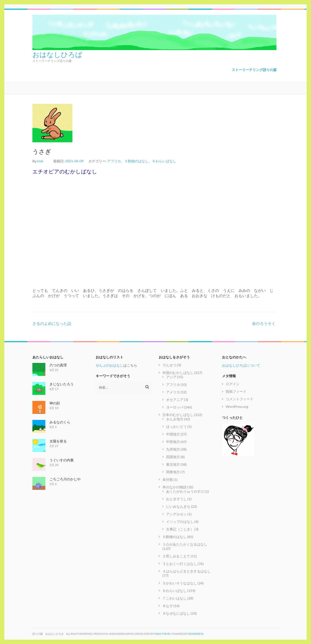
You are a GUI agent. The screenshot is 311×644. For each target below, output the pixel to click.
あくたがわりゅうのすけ (185, 491)
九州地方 (173, 449)
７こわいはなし (175, 598)
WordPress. (196, 634)
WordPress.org (237, 406)
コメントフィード (240, 399)
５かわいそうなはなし (180, 583)
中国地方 (173, 434)
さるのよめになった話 (52, 323)
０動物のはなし (136, 161)
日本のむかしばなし (178, 415)
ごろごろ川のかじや (65, 479)
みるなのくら (60, 422)
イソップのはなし (180, 521)
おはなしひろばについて (241, 365)
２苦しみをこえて (176, 556)
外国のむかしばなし (178, 373)
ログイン (233, 384)
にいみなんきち (178, 506)
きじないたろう (62, 384)
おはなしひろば (57, 54)
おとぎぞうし (176, 499)
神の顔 (55, 403)
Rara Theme (163, 634)
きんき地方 (175, 419)
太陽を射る (58, 441)
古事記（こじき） (180, 529)
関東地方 (173, 472)
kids (40, 161)
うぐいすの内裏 (62, 460)
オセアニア (175, 400)
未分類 (168, 479)
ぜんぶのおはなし (109, 365)
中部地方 (173, 442)
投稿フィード (236, 391)
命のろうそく (264, 323)
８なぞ (168, 606)
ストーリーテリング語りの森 (254, 70)
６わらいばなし (164, 161)
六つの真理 (58, 365)
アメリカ (173, 392)
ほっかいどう (176, 426)
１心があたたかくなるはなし (185, 544)
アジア (171, 377)
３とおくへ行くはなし (180, 564)
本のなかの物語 (175, 487)
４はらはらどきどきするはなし (187, 571)
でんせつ (169, 365)
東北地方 (173, 464)
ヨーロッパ (175, 407)
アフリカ (114, 161)
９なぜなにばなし (176, 613)
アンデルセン (176, 514)
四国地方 (173, 457)
